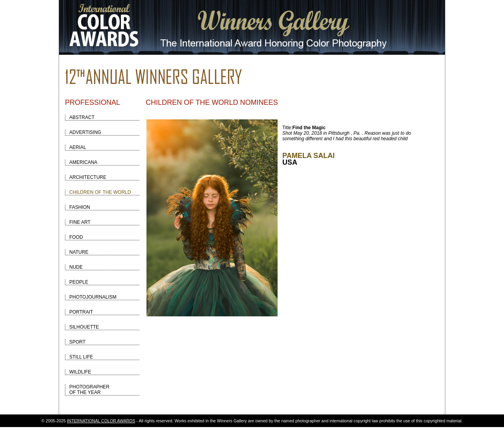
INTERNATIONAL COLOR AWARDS (101, 421)
